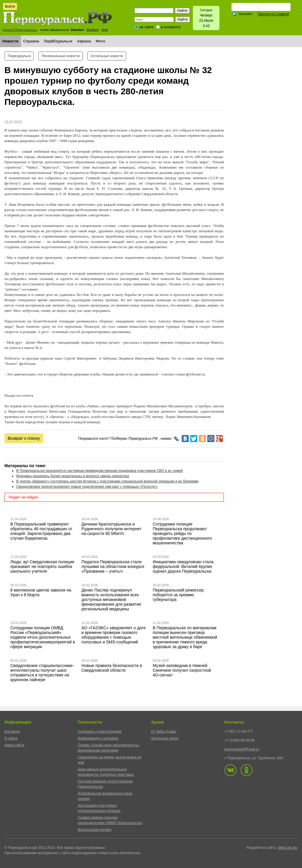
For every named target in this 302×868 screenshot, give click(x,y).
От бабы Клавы (164, 732)
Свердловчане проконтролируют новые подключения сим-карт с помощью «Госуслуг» (87, 487)
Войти (10, 6)
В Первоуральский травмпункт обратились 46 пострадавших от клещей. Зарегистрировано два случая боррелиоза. (41, 531)
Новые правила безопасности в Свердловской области (112, 668)
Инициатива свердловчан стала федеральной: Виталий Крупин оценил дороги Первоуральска (183, 566)
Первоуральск (19, 56)
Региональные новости (60, 56)
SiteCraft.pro (288, 848)
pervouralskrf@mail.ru (242, 749)
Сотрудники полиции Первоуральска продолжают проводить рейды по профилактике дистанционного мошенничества (182, 533)
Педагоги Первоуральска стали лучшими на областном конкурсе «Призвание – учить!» (113, 566)
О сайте (11, 738)
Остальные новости (107, 56)
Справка (31, 41)
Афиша (84, 41)
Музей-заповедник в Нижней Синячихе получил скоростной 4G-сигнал (182, 670)
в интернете (171, 27)
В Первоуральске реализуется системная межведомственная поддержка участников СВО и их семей (100, 471)
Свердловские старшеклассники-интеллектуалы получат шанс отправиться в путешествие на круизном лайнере (42, 673)
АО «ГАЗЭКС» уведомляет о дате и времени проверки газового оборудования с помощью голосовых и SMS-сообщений (114, 635)
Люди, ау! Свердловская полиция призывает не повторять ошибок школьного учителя (42, 566)
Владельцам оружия (95, 830)
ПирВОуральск (58, 41)
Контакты (12, 732)
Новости (10, 41)
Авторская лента (165, 738)
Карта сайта (14, 745)
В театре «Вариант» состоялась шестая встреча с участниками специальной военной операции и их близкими (107, 481)
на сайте (147, 27)
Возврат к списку (24, 438)
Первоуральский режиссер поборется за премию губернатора (178, 595)
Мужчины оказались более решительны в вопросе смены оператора (73, 476)
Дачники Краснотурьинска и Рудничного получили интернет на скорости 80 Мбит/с (111, 529)
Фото (100, 41)
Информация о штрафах (98, 738)
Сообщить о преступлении (100, 732)
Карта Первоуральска (20, 30)
